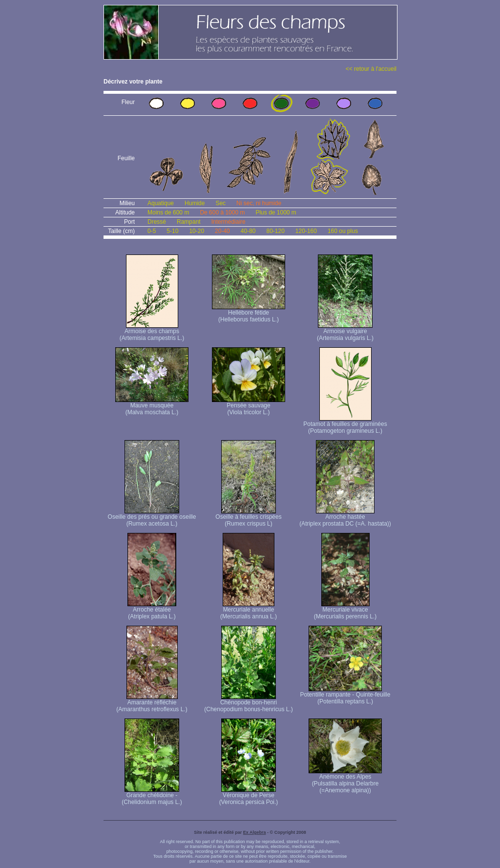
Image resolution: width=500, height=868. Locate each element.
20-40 (222, 231)
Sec (220, 203)
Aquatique (161, 203)
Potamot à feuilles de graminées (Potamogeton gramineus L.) (345, 425)
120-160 (306, 231)
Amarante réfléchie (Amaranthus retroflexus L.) (152, 703)
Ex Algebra (255, 832)
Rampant (189, 222)
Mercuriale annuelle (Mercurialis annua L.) (249, 610)
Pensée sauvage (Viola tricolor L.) (249, 406)
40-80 (248, 231)
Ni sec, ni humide (259, 203)
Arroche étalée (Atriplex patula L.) (152, 610)
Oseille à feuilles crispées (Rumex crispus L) (248, 518)
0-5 (152, 231)
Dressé (157, 222)
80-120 (275, 231)
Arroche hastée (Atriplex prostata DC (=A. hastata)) (345, 518)
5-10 (172, 231)
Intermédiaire (229, 222)
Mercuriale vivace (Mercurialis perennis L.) (345, 610)
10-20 (197, 231)
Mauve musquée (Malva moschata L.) (152, 406)
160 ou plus (343, 231)
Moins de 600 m (168, 212)
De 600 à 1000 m (222, 212)
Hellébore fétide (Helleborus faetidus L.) (249, 313)
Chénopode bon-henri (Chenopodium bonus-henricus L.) (248, 703)
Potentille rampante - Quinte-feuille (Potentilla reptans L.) (345, 695)
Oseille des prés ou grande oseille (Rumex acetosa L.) (152, 518)
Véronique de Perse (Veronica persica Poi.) (249, 796)
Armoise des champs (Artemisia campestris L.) (152, 332)
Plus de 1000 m (276, 212)
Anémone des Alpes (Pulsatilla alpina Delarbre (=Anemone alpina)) (345, 781)
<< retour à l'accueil (371, 69)
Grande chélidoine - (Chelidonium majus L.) (152, 796)
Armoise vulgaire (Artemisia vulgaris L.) (345, 332)
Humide (195, 203)
